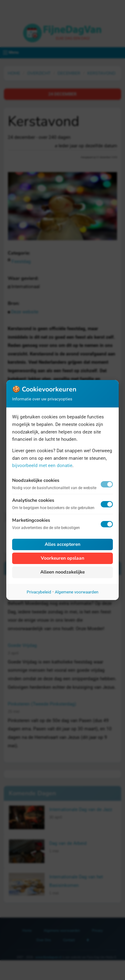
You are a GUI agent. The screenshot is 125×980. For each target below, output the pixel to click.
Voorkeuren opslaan (62, 558)
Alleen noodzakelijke (62, 572)
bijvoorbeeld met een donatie (42, 465)
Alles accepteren (62, 544)
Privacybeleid (39, 592)
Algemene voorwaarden (77, 592)
